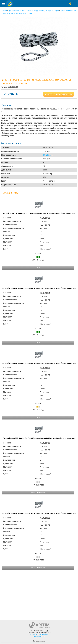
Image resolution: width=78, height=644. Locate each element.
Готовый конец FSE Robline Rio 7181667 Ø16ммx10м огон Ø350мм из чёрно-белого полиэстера (39, 363)
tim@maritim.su (39, 636)
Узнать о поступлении (59, 94)
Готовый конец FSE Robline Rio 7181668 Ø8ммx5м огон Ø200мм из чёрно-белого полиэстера (39, 438)
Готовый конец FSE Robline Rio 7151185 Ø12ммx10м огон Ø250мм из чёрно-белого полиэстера (39, 513)
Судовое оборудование (39, 635)
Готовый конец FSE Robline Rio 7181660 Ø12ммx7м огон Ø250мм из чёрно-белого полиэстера (39, 213)
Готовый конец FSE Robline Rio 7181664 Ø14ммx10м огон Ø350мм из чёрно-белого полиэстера (39, 288)
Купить (38, 268)
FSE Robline (48, 155)
